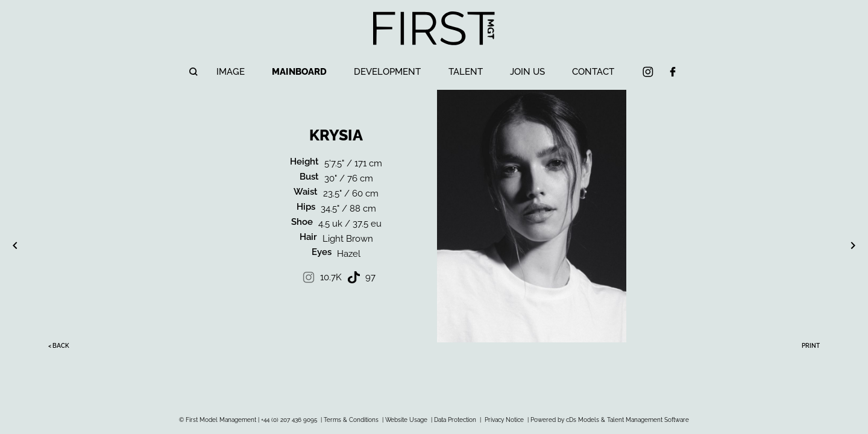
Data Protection (455, 420)
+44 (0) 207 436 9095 (289, 420)
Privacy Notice (504, 420)
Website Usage (406, 420)
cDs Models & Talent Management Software (627, 420)
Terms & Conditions (351, 420)
